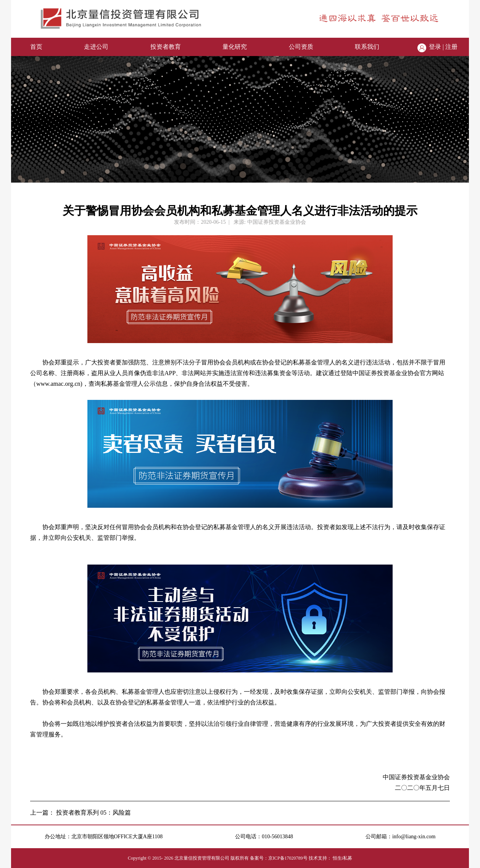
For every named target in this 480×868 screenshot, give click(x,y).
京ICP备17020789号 (288, 858)
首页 (36, 47)
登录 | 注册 (443, 47)
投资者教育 (166, 47)
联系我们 (367, 47)
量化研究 (235, 47)
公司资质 (301, 47)
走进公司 (96, 47)
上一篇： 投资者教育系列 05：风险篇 (81, 813)
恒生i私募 (342, 858)
